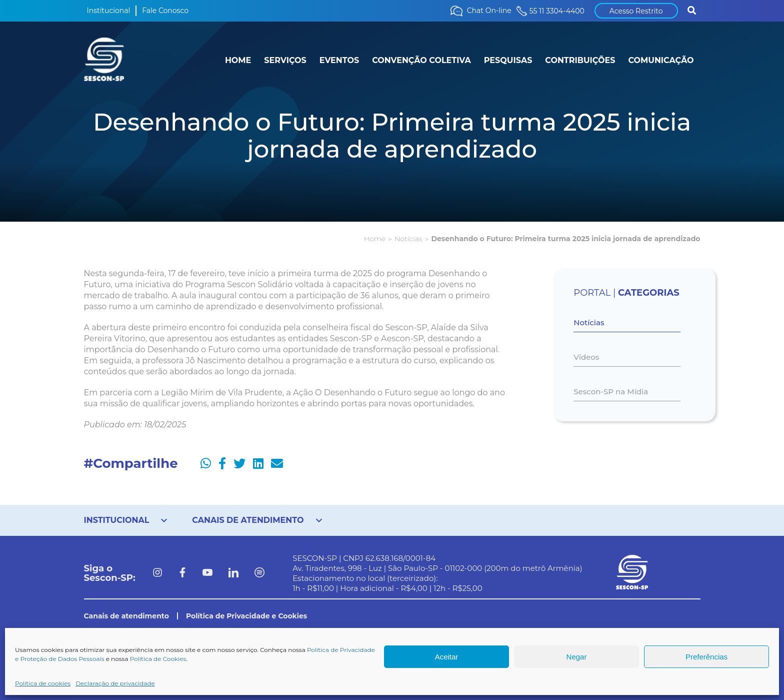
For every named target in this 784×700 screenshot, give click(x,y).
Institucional (109, 11)
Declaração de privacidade (115, 683)
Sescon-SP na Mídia (611, 392)
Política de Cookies (158, 659)
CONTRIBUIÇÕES (580, 60)
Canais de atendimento (126, 616)
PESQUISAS (508, 60)
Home (375, 239)
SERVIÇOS (285, 60)
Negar (577, 657)
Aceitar (447, 657)
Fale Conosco (165, 11)
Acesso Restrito (636, 11)
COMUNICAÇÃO (661, 60)
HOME (238, 60)
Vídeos (586, 357)
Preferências (706, 657)
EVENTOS (339, 60)
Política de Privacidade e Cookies (246, 616)
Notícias (408, 239)
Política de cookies (43, 683)
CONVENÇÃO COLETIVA (421, 60)
